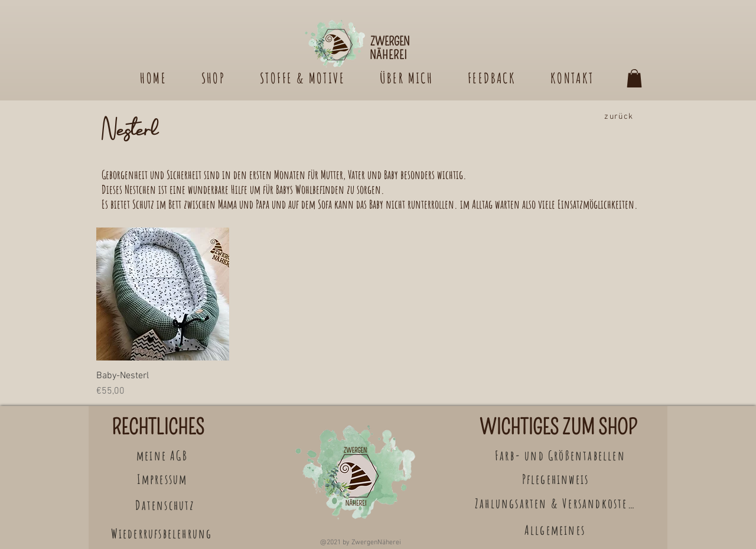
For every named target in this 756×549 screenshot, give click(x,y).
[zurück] (620, 116)
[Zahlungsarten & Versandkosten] (556, 503)
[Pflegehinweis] (557, 479)
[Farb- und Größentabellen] (561, 455)
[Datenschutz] (166, 505)
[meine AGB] (163, 455)
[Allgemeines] (556, 530)
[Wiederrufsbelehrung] (163, 533)
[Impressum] (163, 479)
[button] (634, 78)
